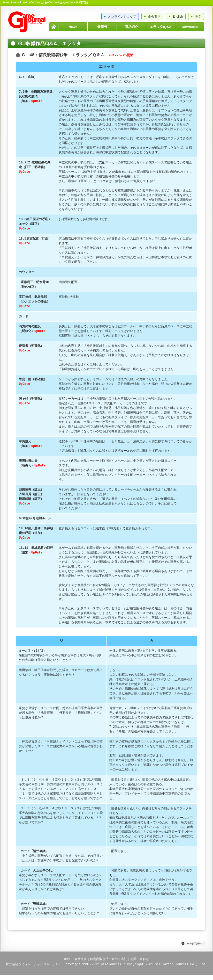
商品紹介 (131, 27)
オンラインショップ (122, 17)
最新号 (102, 27)
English (178, 17)
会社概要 (81, 959)
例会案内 (154, 17)
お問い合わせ (140, 959)
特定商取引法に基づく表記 (109, 959)
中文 (198, 17)
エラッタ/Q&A (161, 27)
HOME (54, 27)
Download (190, 27)
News (73, 27)
